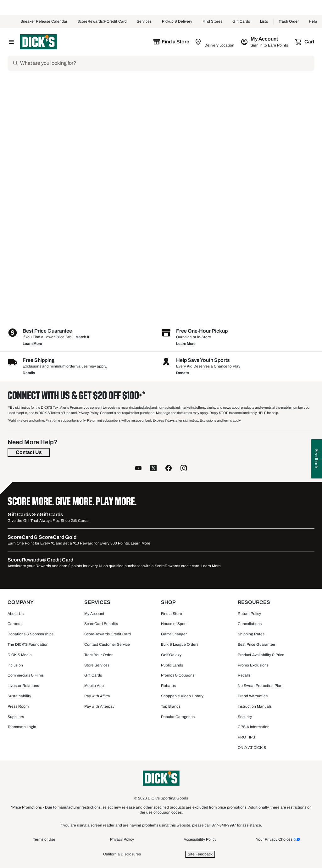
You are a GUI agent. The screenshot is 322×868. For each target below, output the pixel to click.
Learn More (32, 344)
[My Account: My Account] (265, 42)
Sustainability (19, 696)
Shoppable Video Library (182, 696)
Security (245, 717)
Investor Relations (23, 686)
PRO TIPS (246, 737)
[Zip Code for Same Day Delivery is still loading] (215, 42)
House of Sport (174, 624)
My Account (94, 614)
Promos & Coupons (178, 675)
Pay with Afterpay (99, 706)
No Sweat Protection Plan (260, 686)
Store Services (97, 665)
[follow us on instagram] (184, 468)
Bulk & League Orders (180, 644)
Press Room (18, 706)
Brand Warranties (253, 696)
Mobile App (94, 686)
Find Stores (212, 22)
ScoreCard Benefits (101, 624)
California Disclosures (122, 854)
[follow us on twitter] (153, 468)
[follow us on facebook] (169, 468)
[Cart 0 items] (305, 42)
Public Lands (172, 665)
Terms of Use (44, 839)
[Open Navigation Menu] (11, 42)
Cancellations (250, 624)
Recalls (244, 675)
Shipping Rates (251, 634)
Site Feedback (200, 854)
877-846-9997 (224, 825)
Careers (14, 624)
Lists (264, 22)
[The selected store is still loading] (171, 42)
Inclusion (15, 665)
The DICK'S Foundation (28, 644)
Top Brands (171, 706)
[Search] (167, 63)
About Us (16, 614)
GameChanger (174, 634)
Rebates (168, 686)
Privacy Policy (122, 839)
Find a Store (172, 614)
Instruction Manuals (255, 706)
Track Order (289, 22)
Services (144, 22)
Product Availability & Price (261, 655)
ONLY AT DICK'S (252, 748)
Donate (183, 373)
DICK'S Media (20, 655)
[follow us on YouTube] (138, 468)
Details (29, 373)
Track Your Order (98, 655)
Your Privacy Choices (274, 839)
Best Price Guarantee (256, 644)
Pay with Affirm (97, 696)
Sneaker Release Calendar (44, 22)
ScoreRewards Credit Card (108, 634)
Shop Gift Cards (75, 521)
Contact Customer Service (107, 644)
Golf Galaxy (171, 655)
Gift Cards (241, 22)
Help (313, 22)
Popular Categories (178, 717)
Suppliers (16, 717)
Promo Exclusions (253, 665)
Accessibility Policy (200, 839)
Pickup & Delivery (177, 22)
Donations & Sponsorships (31, 634)
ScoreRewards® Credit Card (102, 22)
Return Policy (249, 614)
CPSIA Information (254, 727)
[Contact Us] (29, 452)
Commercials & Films (26, 675)
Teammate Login (22, 727)
